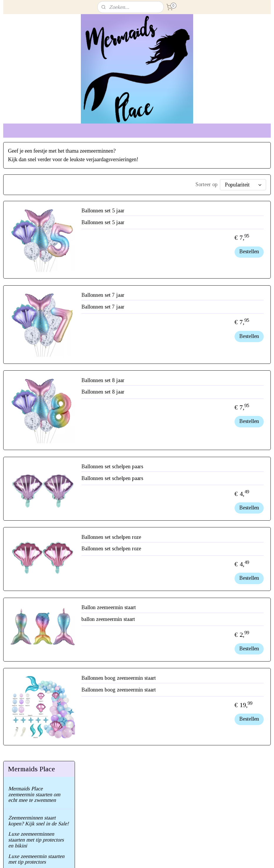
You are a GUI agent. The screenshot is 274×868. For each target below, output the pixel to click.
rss (131, 857)
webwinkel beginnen (149, 857)
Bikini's (16, 313)
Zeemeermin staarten (31, 254)
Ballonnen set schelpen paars (191, 469)
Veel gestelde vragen (30, 351)
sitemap (122, 857)
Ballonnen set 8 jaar (181, 383)
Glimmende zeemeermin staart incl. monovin (34, 284)
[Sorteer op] (221, 185)
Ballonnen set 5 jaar (181, 213)
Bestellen (249, 254)
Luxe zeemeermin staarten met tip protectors (36, 240)
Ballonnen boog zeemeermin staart (197, 680)
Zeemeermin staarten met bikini (35, 267)
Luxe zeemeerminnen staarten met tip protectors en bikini (36, 221)
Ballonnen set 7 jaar (181, 297)
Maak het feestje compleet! (37, 340)
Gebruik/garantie (26, 361)
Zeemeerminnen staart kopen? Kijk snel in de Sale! (39, 202)
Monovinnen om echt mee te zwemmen (39, 300)
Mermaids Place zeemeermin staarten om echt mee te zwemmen (34, 176)
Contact (16, 372)
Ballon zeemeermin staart (187, 610)
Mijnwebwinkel (190, 857)
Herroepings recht (27, 382)
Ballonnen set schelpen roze (190, 539)
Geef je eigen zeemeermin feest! (36, 327)
